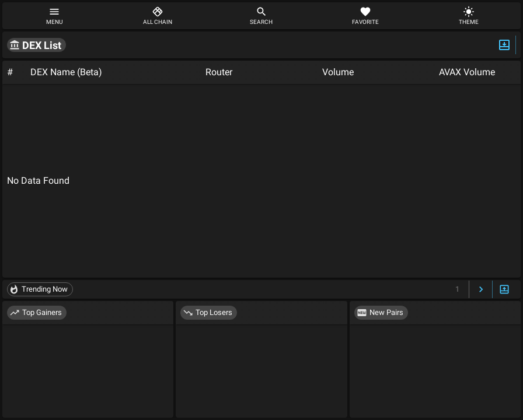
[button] (36, 45)
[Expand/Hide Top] (504, 45)
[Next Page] (481, 290)
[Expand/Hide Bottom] (504, 290)
